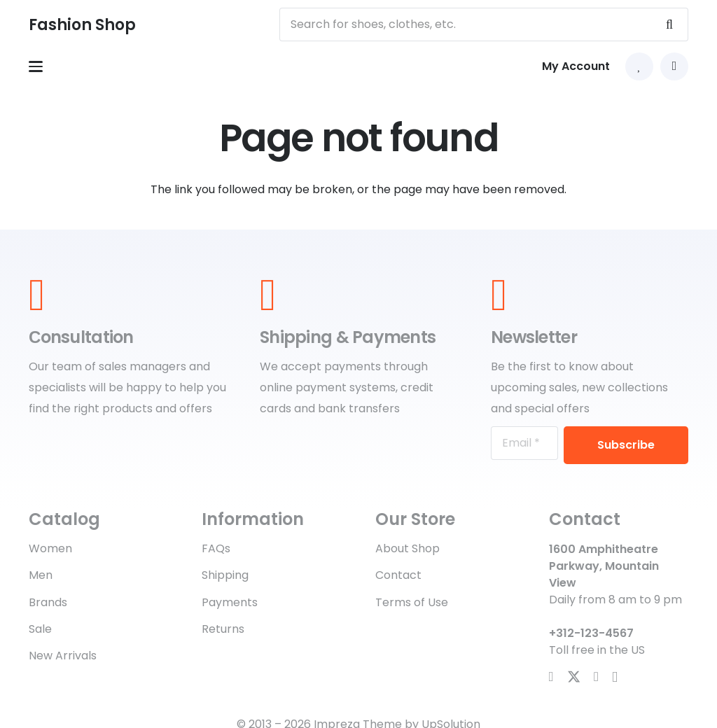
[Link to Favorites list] (639, 66)
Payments (230, 602)
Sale (40, 629)
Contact (398, 575)
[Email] (524, 443)
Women (50, 548)
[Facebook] (551, 677)
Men (41, 575)
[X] (574, 677)
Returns (223, 629)
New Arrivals (63, 656)
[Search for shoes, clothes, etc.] (484, 24)
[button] (36, 66)
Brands (48, 602)
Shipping (225, 575)
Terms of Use (412, 602)
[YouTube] (596, 677)
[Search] (669, 24)
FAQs (216, 548)
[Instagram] (615, 677)
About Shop (408, 548)
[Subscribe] (626, 445)
